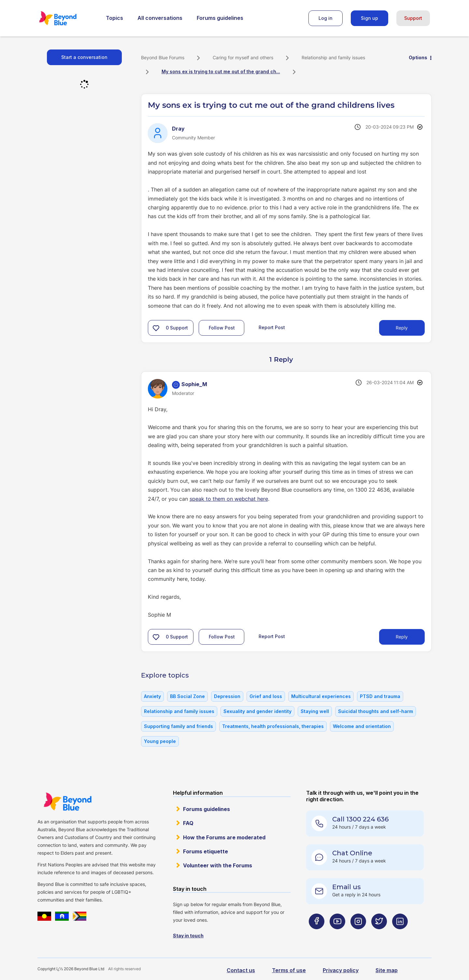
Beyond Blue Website (67, 802)
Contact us (241, 970)
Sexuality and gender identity (257, 711)
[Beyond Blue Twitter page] (379, 934)
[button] (156, 328)
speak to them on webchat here (229, 499)
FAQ (188, 823)
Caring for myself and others (243, 57)
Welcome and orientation (362, 726)
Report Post (272, 327)
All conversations (160, 18)
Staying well (315, 711)
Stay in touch (188, 936)
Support (413, 18)
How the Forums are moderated (224, 837)
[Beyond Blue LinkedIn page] (400, 934)
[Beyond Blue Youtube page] (337, 934)
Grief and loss (266, 696)
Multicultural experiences (321, 696)
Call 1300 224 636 (360, 819)
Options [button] (418, 57)
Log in (326, 18)
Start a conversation (84, 57)
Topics (114, 18)
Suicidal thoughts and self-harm (376, 711)
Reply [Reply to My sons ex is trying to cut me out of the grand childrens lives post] (402, 328)
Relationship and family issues (333, 57)
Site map (387, 970)
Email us (347, 887)
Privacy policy (341, 970)
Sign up (370, 18)
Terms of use (289, 970)
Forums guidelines (220, 18)
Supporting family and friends (178, 726)
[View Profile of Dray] (178, 129)
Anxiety (152, 696)
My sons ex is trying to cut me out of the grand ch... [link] (221, 71)
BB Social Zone (187, 696)
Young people (160, 741)
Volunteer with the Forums (218, 865)
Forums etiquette (206, 851)
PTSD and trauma (380, 696)
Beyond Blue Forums (67, 18)
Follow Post (222, 328)
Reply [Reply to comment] (402, 637)
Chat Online (352, 853)
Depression (227, 696)
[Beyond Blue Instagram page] (358, 934)
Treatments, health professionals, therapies (273, 726)
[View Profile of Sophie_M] (194, 384)
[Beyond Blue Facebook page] (317, 934)
